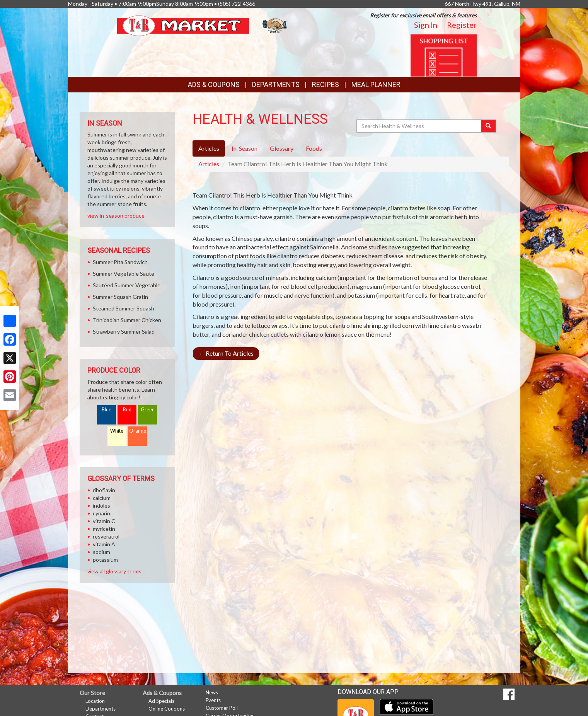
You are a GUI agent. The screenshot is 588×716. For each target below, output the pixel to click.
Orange (138, 431)
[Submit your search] (488, 126)
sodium (101, 552)
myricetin (104, 529)
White (117, 431)
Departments (101, 709)
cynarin (101, 513)
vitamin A (104, 544)
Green (148, 410)
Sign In (426, 25)
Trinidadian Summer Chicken (127, 320)
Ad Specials (161, 701)
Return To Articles (226, 353)
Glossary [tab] (282, 148)
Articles (209, 164)
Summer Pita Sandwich (120, 262)
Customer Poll (222, 708)
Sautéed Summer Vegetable (127, 285)
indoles (101, 505)
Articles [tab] (209, 148)
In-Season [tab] (245, 148)
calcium (102, 498)
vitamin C (104, 521)
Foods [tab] (314, 148)
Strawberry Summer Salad (124, 332)
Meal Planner (376, 84)
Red (127, 410)
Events (213, 700)
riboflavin (104, 490)
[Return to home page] (203, 25)
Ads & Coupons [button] (214, 84)
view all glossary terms (114, 571)
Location (95, 701)
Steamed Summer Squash (124, 308)
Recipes (326, 84)
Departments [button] (276, 84)
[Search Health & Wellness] (419, 126)
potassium (105, 560)
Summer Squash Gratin (120, 297)
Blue (107, 410)
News (212, 692)
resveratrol (106, 536)
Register (462, 25)
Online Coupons (167, 709)
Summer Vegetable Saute (124, 274)
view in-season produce (116, 216)
